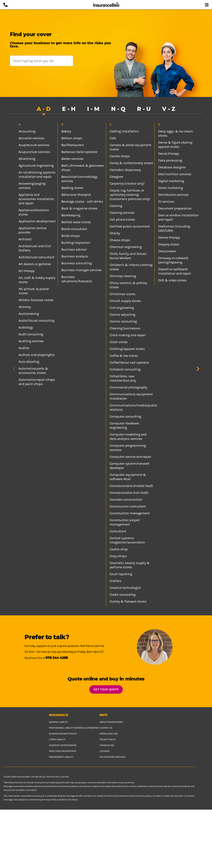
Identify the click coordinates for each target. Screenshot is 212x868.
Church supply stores (125, 301)
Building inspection (76, 243)
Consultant (118, 531)
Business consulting (76, 263)
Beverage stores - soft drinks (82, 201)
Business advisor (74, 249)
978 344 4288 (57, 658)
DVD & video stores (172, 280)
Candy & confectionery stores (131, 163)
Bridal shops (71, 236)
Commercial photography (128, 387)
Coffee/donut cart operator (129, 362)
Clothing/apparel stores (127, 349)
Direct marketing (170, 188)
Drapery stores (169, 244)
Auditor (24, 348)
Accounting (27, 131)
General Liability (58, 722)
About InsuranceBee (111, 722)
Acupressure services (34, 145)
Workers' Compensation (63, 745)
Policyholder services (112, 757)
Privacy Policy (38, 777)
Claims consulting (123, 321)
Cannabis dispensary (125, 170)
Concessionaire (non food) (129, 493)
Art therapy (26, 271)
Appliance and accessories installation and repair (36, 199)
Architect (25, 239)
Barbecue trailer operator (79, 152)
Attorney (25, 307)
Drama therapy (169, 237)
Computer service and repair (130, 457)
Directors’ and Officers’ (63, 751)
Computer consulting (125, 416)
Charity (115, 233)
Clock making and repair (128, 335)
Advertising (27, 159)
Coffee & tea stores (124, 356)
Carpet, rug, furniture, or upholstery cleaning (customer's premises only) (130, 195)
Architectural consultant (37, 257)
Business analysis (75, 256)
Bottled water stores (76, 222)
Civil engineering (122, 308)
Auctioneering (29, 314)
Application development (37, 221)
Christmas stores (122, 294)
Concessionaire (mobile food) (131, 486)
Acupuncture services (34, 152)
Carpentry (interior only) (127, 184)
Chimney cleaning (123, 276)
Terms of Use (52, 777)
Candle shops (120, 156)
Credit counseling (123, 595)
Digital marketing (171, 181)
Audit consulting (31, 334)
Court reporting (121, 574)
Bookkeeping (71, 215)
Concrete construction (126, 500)
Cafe (113, 138)
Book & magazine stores (79, 208)
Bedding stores (72, 188)
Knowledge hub (109, 734)
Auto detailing (29, 362)
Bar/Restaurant (73, 145)
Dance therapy (169, 154)
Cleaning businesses (125, 328)
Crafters (115, 581)
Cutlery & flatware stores (128, 601)
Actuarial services (31, 138)
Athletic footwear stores (36, 300)
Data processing (170, 160)
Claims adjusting (122, 315)
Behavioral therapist (76, 195)
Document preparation (175, 208)
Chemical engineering (126, 247)
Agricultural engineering (36, 166)
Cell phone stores (122, 219)
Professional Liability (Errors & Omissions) (74, 728)
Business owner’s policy (63, 734)
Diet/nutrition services (175, 174)
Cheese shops (120, 240)
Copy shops (118, 556)
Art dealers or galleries (35, 264)
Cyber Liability (57, 739)
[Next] (197, 369)
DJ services (166, 201)
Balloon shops (72, 138)
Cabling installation (124, 131)
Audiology (26, 327)
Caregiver (116, 177)
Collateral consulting (125, 369)
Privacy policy (108, 739)
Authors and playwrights (37, 355)
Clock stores (119, 342)
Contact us (106, 728)
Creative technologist (125, 588)
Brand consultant (74, 229)
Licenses (104, 751)
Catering (116, 206)
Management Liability (61, 757)
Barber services (72, 159)
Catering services (122, 213)
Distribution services (173, 195)
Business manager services (81, 270)
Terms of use (107, 745)
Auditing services (31, 341)
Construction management (130, 513)
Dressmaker (167, 251)
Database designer (172, 167)
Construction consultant (128, 506)
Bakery (66, 131)
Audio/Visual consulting (36, 321)
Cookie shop (119, 549)
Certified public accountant (130, 226)
